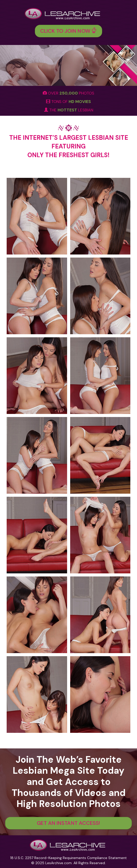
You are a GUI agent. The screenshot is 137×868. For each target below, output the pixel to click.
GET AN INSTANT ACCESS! (68, 823)
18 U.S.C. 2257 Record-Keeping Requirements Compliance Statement (68, 858)
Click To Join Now (68, 31)
